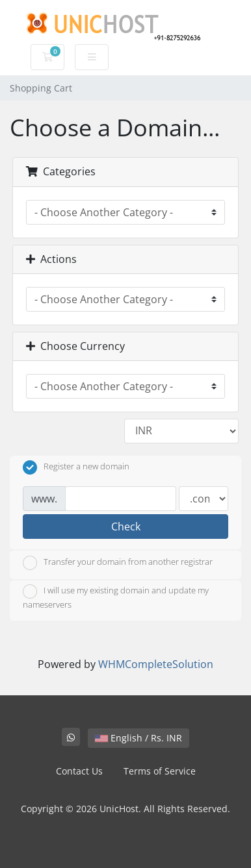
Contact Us (79, 771)
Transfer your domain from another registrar (118, 563)
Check (126, 527)
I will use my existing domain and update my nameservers (116, 597)
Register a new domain (76, 467)
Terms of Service (160, 771)
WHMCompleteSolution (156, 664)
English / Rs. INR (139, 738)
